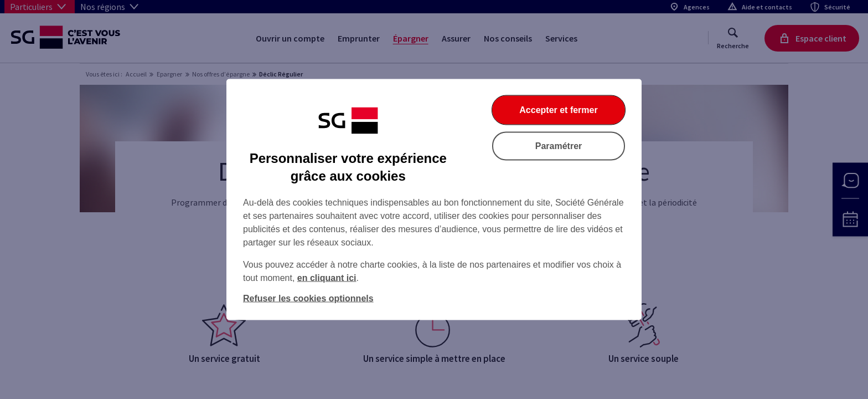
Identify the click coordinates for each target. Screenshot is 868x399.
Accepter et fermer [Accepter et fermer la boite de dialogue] (558, 110)
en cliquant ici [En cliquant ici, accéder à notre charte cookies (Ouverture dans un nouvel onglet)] (327, 278)
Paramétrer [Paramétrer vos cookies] (559, 146)
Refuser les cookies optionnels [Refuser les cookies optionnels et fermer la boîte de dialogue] (308, 298)
